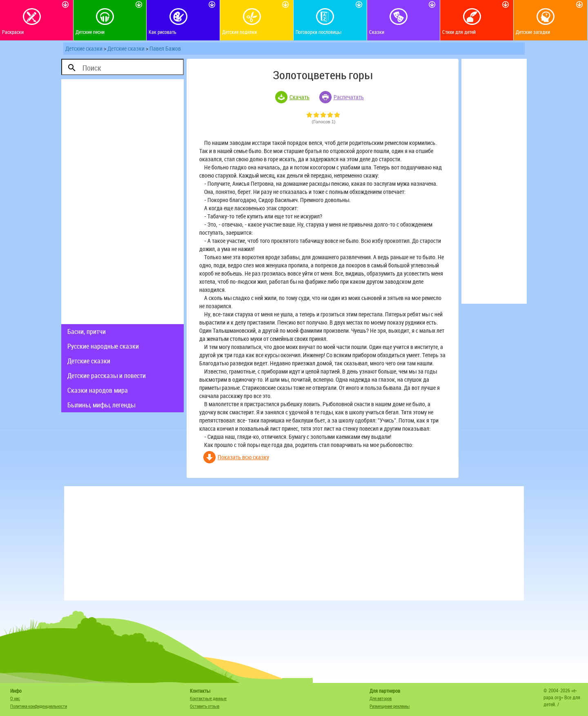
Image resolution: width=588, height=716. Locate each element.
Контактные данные (208, 698)
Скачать (300, 97)
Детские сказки (84, 48)
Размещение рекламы (390, 706)
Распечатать (349, 97)
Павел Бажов (165, 48)
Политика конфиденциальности (39, 706)
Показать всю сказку (243, 457)
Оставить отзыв (205, 706)
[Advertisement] (122, 202)
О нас (15, 698)
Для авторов (381, 698)
